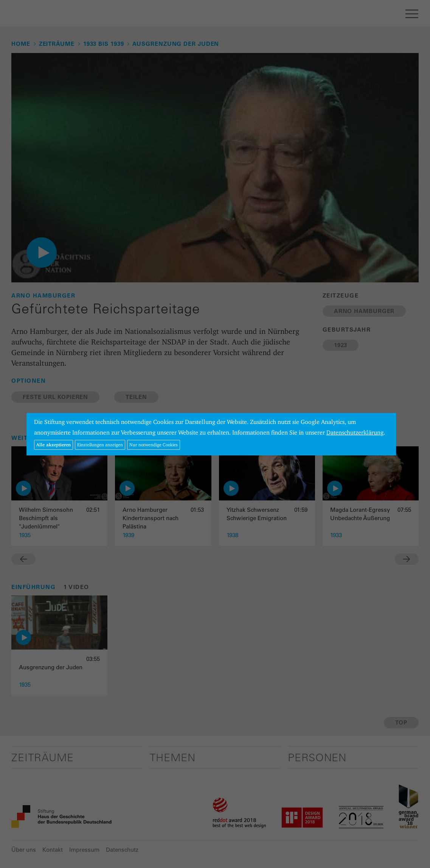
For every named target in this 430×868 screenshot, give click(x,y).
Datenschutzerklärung (355, 432)
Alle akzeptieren (54, 445)
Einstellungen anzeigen (100, 445)
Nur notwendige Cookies (154, 445)
